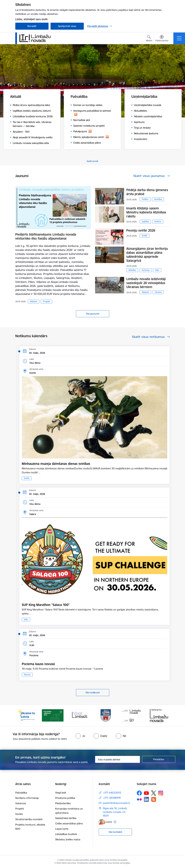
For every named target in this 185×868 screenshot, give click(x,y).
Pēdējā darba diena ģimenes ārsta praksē (147, 192)
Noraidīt (32, 26)
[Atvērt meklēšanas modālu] (149, 39)
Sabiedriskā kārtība (66, 818)
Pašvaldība (21, 793)
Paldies (145, 199)
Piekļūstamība (63, 803)
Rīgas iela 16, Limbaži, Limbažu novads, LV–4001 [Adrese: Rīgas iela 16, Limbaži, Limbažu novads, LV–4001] (115, 812)
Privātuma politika (65, 798)
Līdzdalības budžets (66, 834)
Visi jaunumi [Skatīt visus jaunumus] (93, 314)
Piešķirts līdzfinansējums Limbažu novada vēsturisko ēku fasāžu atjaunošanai (46, 236)
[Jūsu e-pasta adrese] (118, 759)
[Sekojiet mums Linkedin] (146, 799)
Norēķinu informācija (27, 798)
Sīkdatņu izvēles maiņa (68, 839)
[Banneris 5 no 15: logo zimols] (132, 715)
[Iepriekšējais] (21, 715)
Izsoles (19, 814)
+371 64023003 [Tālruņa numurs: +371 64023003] (112, 793)
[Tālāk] (164, 715)
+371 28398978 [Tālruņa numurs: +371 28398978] (112, 798)
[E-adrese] (105, 822)
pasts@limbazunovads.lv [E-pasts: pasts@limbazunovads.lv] (116, 803)
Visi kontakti (115, 832)
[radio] (80, 736)
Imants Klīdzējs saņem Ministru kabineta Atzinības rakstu (146, 212)
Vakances (21, 803)
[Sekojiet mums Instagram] (161, 793)
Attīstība (132, 270)
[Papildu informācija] (115, 822)
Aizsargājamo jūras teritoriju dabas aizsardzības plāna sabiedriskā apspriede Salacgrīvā (147, 255)
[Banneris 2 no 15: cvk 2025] (53, 715)
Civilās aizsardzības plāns (69, 823)
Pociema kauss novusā (38, 664)
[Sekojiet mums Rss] (154, 799)
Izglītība (145, 221)
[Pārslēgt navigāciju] (179, 38)
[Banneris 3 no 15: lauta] (79, 715)
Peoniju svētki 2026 (141, 230)
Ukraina (158, 292)
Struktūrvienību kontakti (29, 819)
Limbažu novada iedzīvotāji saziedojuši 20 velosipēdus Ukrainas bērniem (146, 283)
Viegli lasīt (61, 793)
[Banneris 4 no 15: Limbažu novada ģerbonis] (106, 715)
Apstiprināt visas (67, 26)
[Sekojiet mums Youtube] (146, 793)
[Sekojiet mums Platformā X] (154, 793)
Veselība (158, 199)
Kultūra (158, 221)
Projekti (46, 301)
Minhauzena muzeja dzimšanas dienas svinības (56, 464)
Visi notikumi (92, 692)
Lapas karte (62, 829)
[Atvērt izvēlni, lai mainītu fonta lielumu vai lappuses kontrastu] (162, 39)
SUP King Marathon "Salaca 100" (46, 605)
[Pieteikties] (159, 759)
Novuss (27, 674)
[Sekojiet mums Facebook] (139, 793)
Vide (157, 270)
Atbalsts (34, 301)
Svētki (145, 236)
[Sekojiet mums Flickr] (139, 799)
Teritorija (146, 270)
